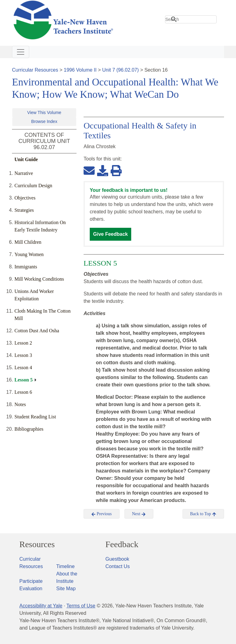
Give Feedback (110, 234)
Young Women (29, 254)
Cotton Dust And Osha (37, 331)
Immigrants (26, 267)
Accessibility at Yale (41, 606)
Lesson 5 (24, 380)
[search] (191, 19)
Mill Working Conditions (39, 279)
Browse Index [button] (44, 121)
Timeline (65, 566)
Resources (37, 544)
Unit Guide (26, 159)
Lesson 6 (23, 392)
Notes (20, 404)
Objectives (25, 198)
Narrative (24, 173)
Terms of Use (81, 606)
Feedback (122, 544)
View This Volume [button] (44, 113)
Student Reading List (35, 417)
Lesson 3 (23, 355)
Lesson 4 (23, 367)
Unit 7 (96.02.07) (120, 70)
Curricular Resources (35, 70)
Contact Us (118, 566)
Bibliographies (29, 429)
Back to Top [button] (203, 514)
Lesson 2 (23, 343)
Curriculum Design (33, 186)
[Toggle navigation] (21, 52)
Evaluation (31, 589)
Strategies (24, 210)
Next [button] (139, 514)
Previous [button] (102, 514)
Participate (31, 581)
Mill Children (28, 242)
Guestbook (117, 559)
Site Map (66, 589)
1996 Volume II (80, 70)
